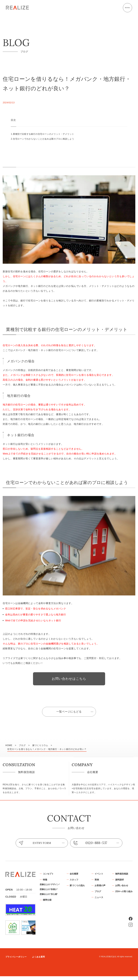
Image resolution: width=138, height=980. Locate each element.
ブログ (124, 896)
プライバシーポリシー (17, 961)
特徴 (68, 884)
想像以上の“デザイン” (73, 889)
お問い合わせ (103, 929)
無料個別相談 (103, 917)
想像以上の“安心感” (71, 899)
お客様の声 (127, 890)
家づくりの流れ (102, 890)
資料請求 (101, 923)
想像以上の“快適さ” (71, 894)
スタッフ (98, 884)
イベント (125, 878)
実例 (123, 884)
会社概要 (98, 878)
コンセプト (71, 878)
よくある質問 (40, 961)
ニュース (125, 903)
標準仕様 (70, 905)
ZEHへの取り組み (105, 936)
